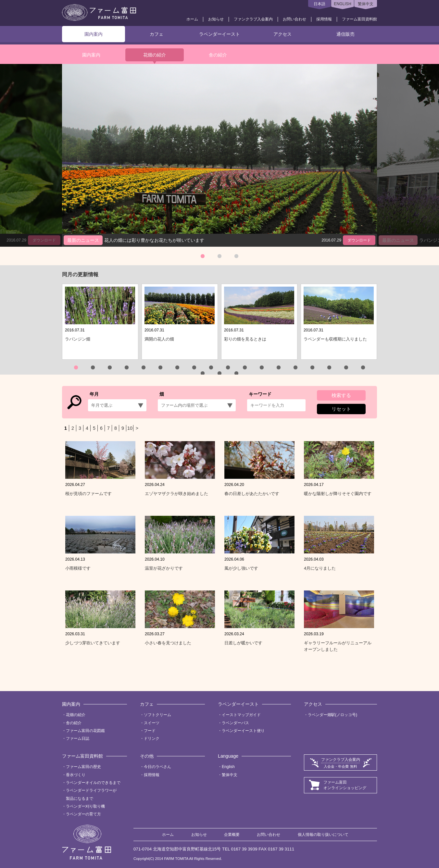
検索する (341, 395)
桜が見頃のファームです (88, 494)
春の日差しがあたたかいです (252, 494)
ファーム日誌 (78, 738)
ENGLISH (342, 4)
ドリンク (152, 738)
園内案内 (94, 34)
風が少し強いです (241, 568)
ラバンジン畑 (78, 339)
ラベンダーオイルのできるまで (93, 783)
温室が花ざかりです (164, 568)
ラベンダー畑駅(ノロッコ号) (332, 715)
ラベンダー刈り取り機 (85, 806)
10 (130, 428)
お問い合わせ (295, 19)
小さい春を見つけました (168, 643)
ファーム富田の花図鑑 (85, 731)
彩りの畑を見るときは (245, 339)
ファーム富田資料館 (359, 19)
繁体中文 (366, 4)
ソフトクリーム (157, 715)
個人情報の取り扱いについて (323, 835)
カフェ (157, 34)
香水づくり (76, 775)
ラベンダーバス (235, 723)
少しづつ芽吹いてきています (93, 643)
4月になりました (320, 568)
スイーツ (152, 723)
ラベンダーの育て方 (83, 814)
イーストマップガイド (241, 715)
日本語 (320, 4)
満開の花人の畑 (159, 339)
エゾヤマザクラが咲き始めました (176, 494)
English (228, 767)
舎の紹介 (218, 55)
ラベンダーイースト (219, 34)
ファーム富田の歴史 (83, 767)
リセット (341, 409)
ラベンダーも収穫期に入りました (335, 339)
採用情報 (324, 19)
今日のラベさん (157, 767)
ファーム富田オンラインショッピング (345, 785)
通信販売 (345, 34)
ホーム (192, 19)
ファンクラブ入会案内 (253, 19)
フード (150, 731)
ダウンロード (359, 240)
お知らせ (216, 19)
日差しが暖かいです (243, 643)
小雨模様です (78, 568)
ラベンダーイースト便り (243, 731)
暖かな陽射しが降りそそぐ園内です (338, 494)
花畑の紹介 (155, 55)
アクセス (282, 34)
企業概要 (232, 835)
